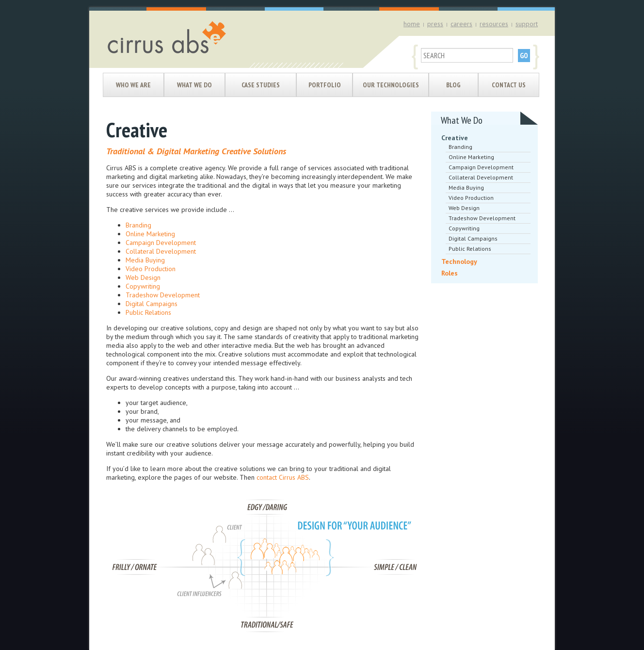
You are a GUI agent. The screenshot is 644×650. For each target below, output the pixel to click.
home (412, 24)
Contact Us (509, 85)
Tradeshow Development (163, 295)
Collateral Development (161, 251)
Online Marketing (150, 234)
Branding (138, 225)
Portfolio (325, 85)
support (527, 24)
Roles (450, 273)
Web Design (143, 277)
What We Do (194, 85)
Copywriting (143, 286)
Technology (459, 261)
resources (494, 24)
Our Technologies (391, 85)
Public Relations (148, 312)
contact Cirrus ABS (283, 477)
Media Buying (145, 260)
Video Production (151, 269)
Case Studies (261, 85)
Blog (453, 85)
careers (461, 24)
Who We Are (133, 85)
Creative (455, 138)
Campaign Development (161, 243)
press (435, 24)
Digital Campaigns (152, 304)
